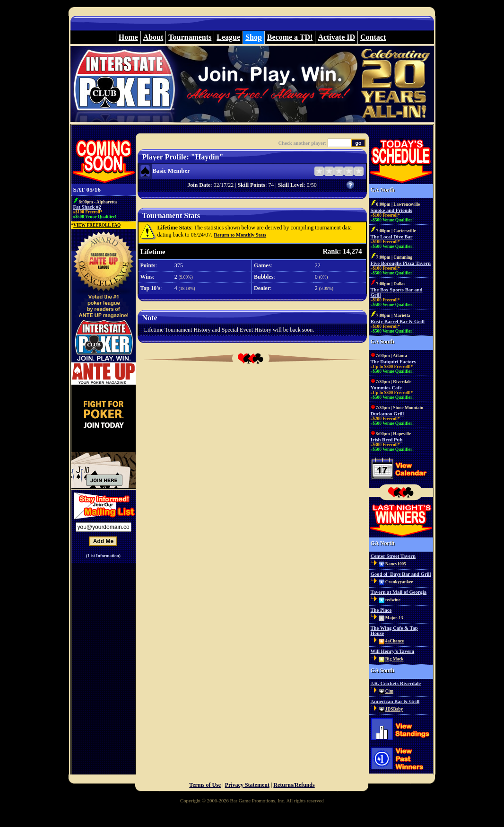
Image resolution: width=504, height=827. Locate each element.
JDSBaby (394, 709)
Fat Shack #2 (87, 207)
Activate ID (336, 37)
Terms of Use (205, 785)
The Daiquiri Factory (394, 362)
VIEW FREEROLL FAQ (97, 225)
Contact (373, 37)
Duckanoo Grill (387, 414)
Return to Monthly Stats (240, 235)
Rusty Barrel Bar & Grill (398, 321)
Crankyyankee (399, 582)
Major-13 (394, 618)
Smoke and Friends (391, 210)
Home (128, 37)
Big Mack (395, 659)
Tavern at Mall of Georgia (399, 592)
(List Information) (103, 556)
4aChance (395, 641)
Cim (389, 691)
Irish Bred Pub (387, 440)
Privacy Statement (247, 785)
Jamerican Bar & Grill (395, 701)
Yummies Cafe (386, 388)
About (153, 37)
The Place (381, 610)
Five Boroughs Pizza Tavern (401, 263)
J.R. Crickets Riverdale (396, 683)
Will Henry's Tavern (393, 651)
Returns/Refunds (294, 785)
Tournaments (190, 37)
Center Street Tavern (393, 556)
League (228, 37)
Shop (254, 37)
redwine (393, 600)
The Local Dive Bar (392, 237)
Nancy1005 (396, 564)
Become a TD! (290, 37)
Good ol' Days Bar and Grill (401, 574)
